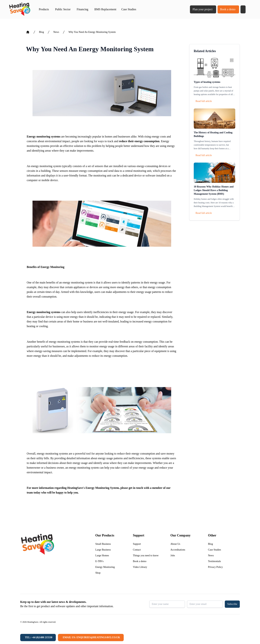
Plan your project (202, 9)
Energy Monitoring (105, 567)
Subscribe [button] (232, 604)
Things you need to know (146, 555)
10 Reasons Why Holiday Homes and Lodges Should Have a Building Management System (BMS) (214, 190)
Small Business (103, 544)
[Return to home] (20, 9)
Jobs (173, 555)
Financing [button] (83, 9)
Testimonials (214, 561)
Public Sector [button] (63, 9)
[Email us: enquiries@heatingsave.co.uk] (91, 638)
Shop (98, 573)
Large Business (103, 550)
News (56, 32)
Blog (41, 32)
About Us (175, 544)
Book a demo (228, 9)
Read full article (204, 101)
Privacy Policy (215, 567)
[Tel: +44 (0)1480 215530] (38, 638)
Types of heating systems (207, 82)
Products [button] (44, 9)
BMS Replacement (105, 9)
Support (137, 544)
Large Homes (102, 555)
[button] (243, 9)
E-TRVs (99, 561)
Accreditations (178, 550)
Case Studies (129, 9)
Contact (137, 550)
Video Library (140, 567)
